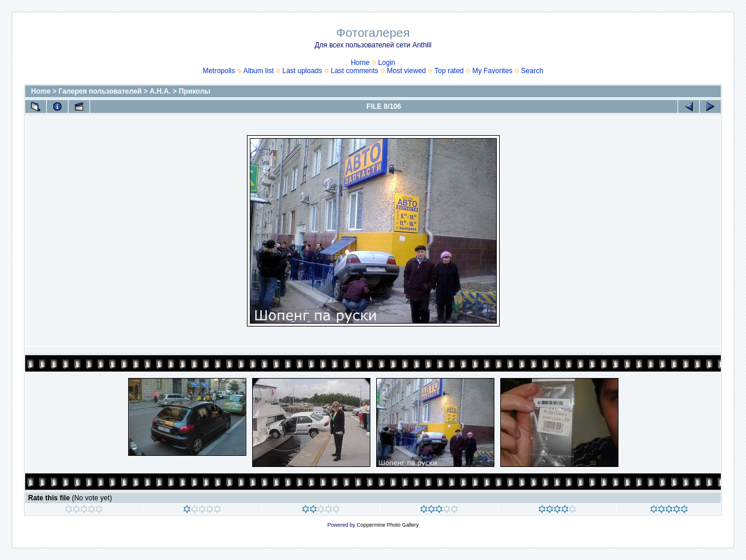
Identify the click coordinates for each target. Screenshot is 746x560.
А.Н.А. (160, 91)
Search (532, 71)
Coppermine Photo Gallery (387, 525)
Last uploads (302, 71)
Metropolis (219, 71)
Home (360, 63)
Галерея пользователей (100, 91)
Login (386, 63)
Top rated (449, 71)
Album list (259, 71)
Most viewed (406, 71)
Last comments (354, 71)
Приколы (194, 91)
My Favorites (492, 71)
